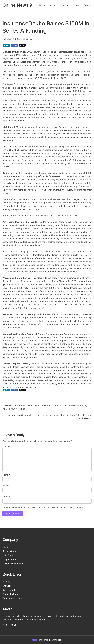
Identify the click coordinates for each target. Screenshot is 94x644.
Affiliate (6, 582)
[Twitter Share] (22, 45)
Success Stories (10, 551)
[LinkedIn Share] (6, 45)
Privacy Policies (10, 594)
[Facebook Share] (15, 45)
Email (6, 486)
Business (27, 39)
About (5, 547)
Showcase (8, 586)
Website (6, 496)
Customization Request (14, 564)
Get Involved (9, 590)
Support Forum (10, 559)
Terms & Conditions (12, 598)
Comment (8, 446)
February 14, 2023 (11, 39)
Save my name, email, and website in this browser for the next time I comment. (44, 507)
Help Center (8, 555)
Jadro (35, 640)
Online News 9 (17, 5)
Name (6, 475)
